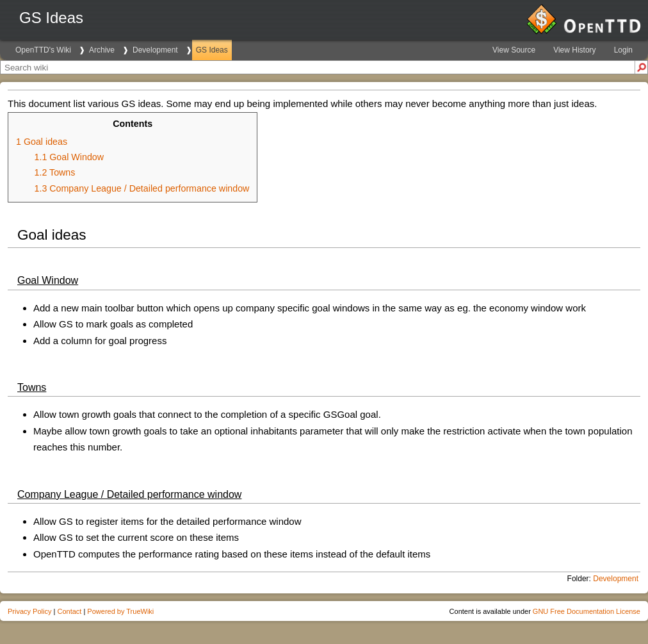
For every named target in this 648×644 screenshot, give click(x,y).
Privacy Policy (29, 611)
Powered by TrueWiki (120, 611)
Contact (69, 611)
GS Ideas (212, 50)
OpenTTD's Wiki (43, 50)
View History (574, 50)
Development (155, 50)
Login (623, 50)
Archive (102, 50)
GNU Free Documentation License (587, 611)
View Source (514, 50)
